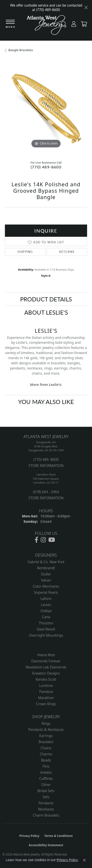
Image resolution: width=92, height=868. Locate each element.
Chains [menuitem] (46, 748)
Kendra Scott (46, 679)
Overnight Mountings (46, 635)
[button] (72, 25)
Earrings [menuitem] (46, 736)
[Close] (86, 7)
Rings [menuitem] (46, 723)
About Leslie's (46, 312)
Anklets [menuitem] (46, 772)
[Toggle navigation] (10, 24)
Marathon (46, 698)
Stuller (46, 574)
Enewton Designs (46, 673)
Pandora (46, 692)
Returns (67, 252)
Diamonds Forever (46, 661)
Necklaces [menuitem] (46, 809)
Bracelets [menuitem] (46, 742)
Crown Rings (46, 704)
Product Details (46, 299)
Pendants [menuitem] (46, 803)
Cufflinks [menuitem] (46, 779)
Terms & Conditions (58, 836)
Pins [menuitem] (46, 766)
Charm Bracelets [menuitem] (46, 815)
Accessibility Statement (46, 845)
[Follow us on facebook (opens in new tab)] (36, 540)
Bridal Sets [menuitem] (46, 791)
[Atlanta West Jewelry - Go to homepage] (46, 26)
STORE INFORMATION (46, 466)
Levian (46, 605)
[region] (46, 108)
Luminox (46, 685)
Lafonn (46, 599)
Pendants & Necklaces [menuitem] (46, 730)
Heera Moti (46, 655)
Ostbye (46, 611)
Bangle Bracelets (21, 50)
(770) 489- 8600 (46, 459)
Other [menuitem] (46, 785)
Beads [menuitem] (46, 760)
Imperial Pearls (46, 592)
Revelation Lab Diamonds (46, 667)
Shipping (25, 252)
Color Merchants (46, 586)
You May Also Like (46, 402)
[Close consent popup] (84, 860)
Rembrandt (46, 568)
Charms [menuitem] (46, 754)
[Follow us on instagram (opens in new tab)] (43, 540)
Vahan (46, 580)
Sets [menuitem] (46, 797)
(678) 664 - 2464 (46, 492)
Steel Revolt (46, 629)
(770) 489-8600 (46, 167)
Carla (46, 617)
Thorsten (46, 623)
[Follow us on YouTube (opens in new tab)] (52, 540)
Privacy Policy (29, 836)
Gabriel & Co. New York (46, 562)
